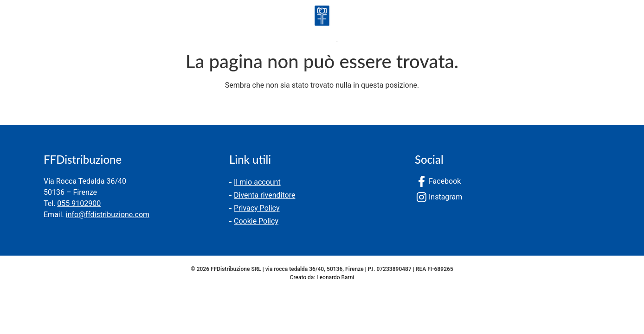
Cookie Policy (256, 221)
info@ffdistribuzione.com (108, 215)
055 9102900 (79, 203)
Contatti (140, 25)
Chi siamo (84, 25)
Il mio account (257, 182)
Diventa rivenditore (264, 195)
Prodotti (27, 25)
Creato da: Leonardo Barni (322, 277)
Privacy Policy (257, 208)
